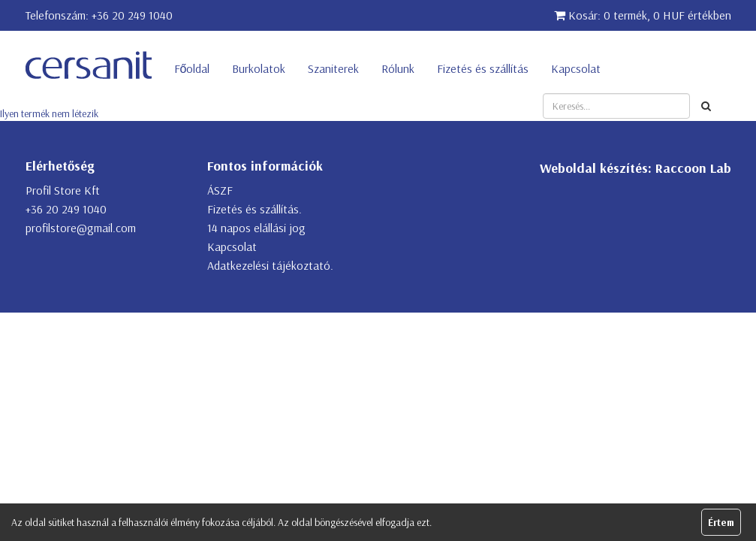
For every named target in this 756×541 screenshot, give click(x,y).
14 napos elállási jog (256, 228)
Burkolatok (259, 68)
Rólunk (398, 68)
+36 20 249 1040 (132, 15)
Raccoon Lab (693, 168)
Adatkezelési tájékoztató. (270, 265)
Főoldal (192, 68)
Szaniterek (333, 68)
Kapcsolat (576, 68)
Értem (721, 522)
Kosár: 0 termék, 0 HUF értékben (643, 15)
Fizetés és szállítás (483, 68)
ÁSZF (220, 190)
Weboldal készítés (594, 168)
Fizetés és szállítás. (255, 209)
